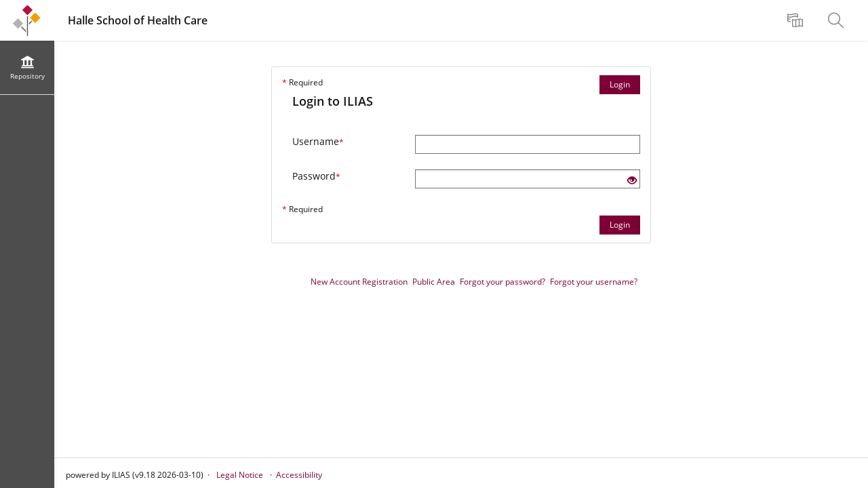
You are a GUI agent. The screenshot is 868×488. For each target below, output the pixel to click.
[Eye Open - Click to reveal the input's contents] (632, 181)
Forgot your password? (502, 282)
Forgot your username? (594, 282)
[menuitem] (797, 20)
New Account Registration (359, 282)
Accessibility (299, 475)
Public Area (434, 282)
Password (316, 176)
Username (318, 141)
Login (620, 84)
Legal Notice (240, 475)
